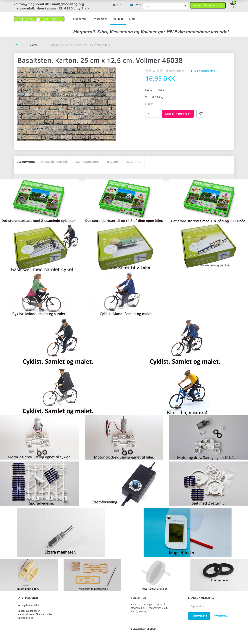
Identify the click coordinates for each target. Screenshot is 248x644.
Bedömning (133, 162)
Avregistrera (221, 616)
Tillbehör (112, 162)
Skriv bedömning (204, 71)
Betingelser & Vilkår (29, 605)
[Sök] (186, 6)
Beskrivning (26, 162)
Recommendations (87, 162)
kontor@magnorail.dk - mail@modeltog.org (49, 4)
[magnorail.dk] (39, 19)
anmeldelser (175, 71)
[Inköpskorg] (232, 5)
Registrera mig (199, 616)
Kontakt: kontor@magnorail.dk (148, 604)
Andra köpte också (54, 162)
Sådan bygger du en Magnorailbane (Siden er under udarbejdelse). (35, 614)
